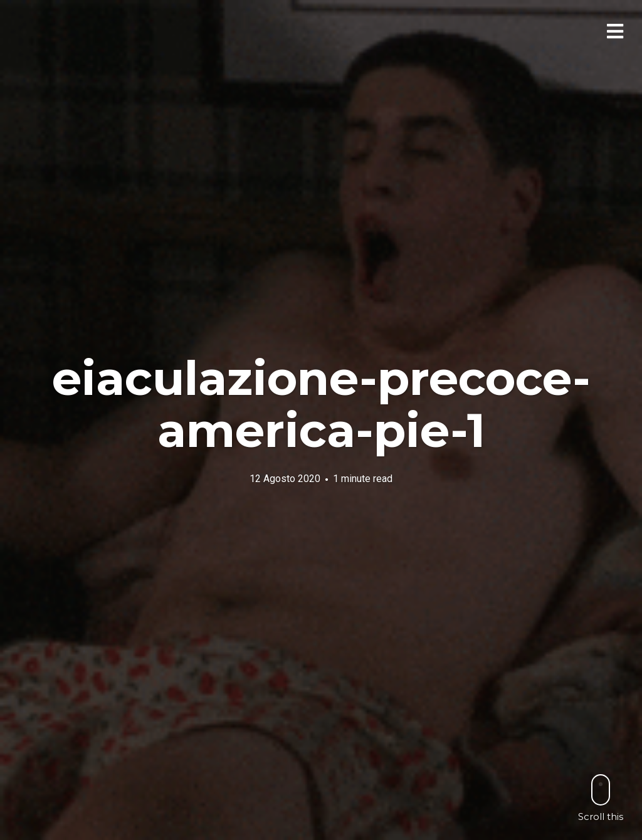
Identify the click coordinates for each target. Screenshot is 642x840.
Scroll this (601, 798)
